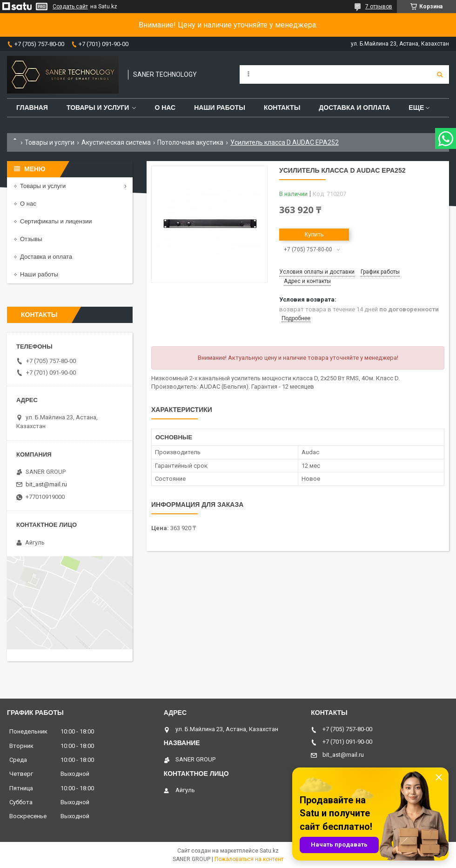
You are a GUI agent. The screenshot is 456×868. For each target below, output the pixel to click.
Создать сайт (70, 7)
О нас (165, 108)
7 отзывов (379, 7)
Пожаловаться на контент (249, 859)
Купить (314, 234)
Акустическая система (116, 142)
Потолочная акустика (190, 142)
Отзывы (31, 239)
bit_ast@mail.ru (46, 484)
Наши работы (220, 108)
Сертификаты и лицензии (56, 221)
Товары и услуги (98, 108)
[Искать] (440, 74)
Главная (32, 108)
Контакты (282, 108)
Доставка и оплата (354, 108)
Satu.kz (269, 851)
